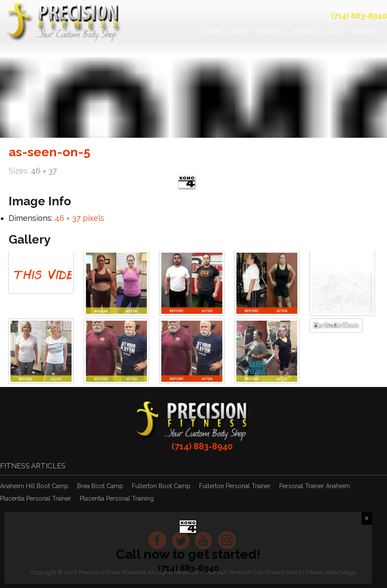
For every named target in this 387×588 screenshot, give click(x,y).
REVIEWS (305, 32)
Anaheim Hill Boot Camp (34, 486)
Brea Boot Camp (100, 486)
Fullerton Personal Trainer (235, 486)
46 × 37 (44, 171)
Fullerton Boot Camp (161, 486)
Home (212, 32)
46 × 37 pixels (80, 218)
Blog (334, 32)
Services (272, 32)
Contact (364, 32)
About (240, 32)
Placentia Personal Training (117, 498)
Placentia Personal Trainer (36, 498)
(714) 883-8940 (359, 16)
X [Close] (367, 518)
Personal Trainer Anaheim (315, 486)
